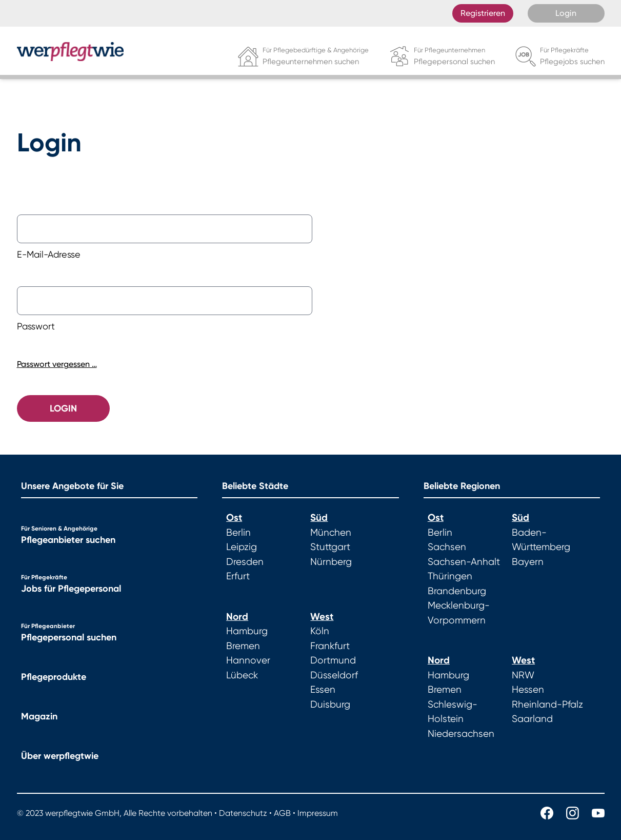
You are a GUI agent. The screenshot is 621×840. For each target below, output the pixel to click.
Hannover (248, 660)
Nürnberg (331, 562)
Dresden (245, 562)
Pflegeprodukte (54, 677)
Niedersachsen (461, 734)
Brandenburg (457, 591)
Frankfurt (330, 646)
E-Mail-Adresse (49, 254)
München (331, 533)
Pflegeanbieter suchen (68, 540)
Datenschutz (243, 813)
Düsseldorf (334, 675)
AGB (282, 813)
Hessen (528, 690)
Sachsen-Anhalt (464, 562)
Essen (323, 690)
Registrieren (483, 13)
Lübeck (242, 675)
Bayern (528, 562)
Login (566, 13)
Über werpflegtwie (60, 756)
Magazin (39, 716)
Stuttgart (330, 547)
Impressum (318, 813)
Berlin (238, 533)
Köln (320, 631)
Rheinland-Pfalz (547, 705)
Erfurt (238, 576)
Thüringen (450, 576)
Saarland (532, 719)
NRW (523, 675)
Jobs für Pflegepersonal (71, 589)
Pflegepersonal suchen (69, 637)
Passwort (36, 326)
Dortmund (333, 660)
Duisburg (330, 705)
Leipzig (242, 547)
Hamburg (247, 631)
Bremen (243, 646)
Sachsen (447, 547)
